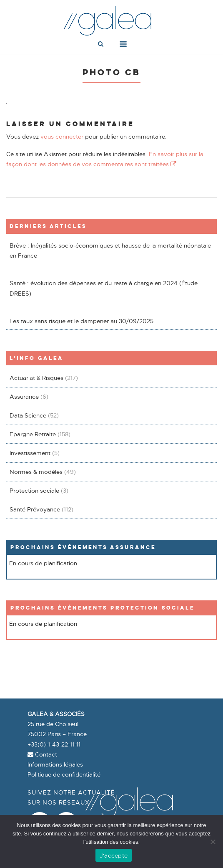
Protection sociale (34, 491)
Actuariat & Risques (36, 378)
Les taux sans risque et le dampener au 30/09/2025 (81, 321)
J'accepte (114, 855)
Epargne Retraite (33, 434)
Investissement (30, 453)
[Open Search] (101, 45)
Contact (42, 754)
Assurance (24, 397)
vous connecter (62, 137)
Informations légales (55, 764)
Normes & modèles (36, 472)
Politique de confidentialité (64, 774)
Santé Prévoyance (35, 509)
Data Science (28, 415)
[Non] (213, 842)
